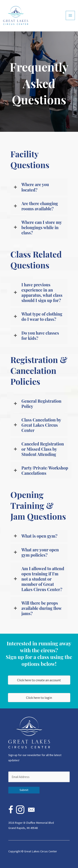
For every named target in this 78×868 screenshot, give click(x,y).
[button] (39, 187)
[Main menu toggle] (70, 15)
